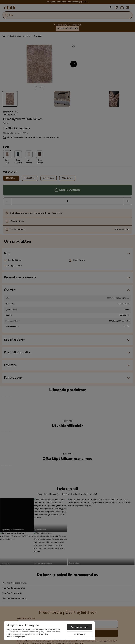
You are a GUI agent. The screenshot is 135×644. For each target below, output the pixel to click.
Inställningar (80, 634)
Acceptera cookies (80, 627)
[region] (49, 631)
